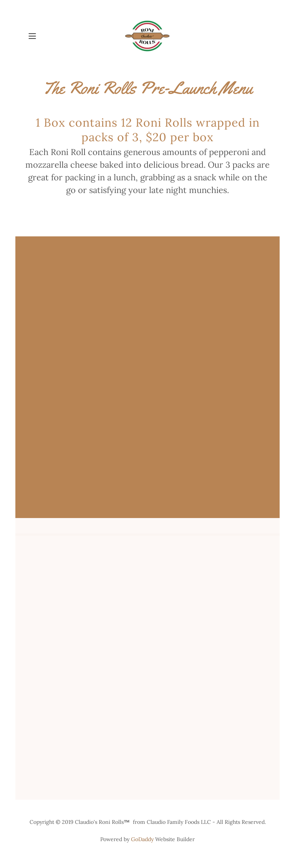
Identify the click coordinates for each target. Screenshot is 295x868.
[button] (43, 36)
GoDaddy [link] (142, 839)
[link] (147, 36)
